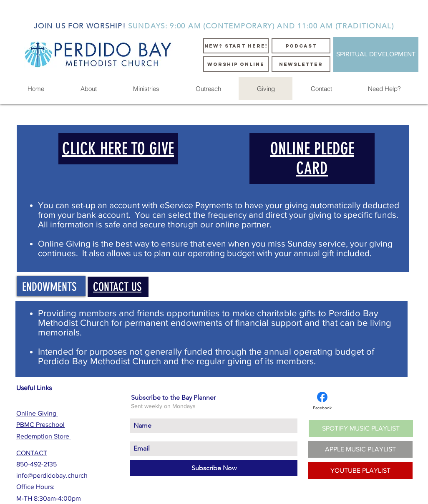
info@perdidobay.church (52, 475)
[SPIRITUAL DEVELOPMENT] (376, 54)
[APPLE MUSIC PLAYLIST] (360, 449)
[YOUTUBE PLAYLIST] (360, 471)
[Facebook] (322, 401)
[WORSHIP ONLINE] (236, 64)
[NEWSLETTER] (301, 64)
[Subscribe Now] (214, 468)
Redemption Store (44, 436)
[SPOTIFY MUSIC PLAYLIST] (361, 428)
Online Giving (37, 413)
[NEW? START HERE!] (236, 46)
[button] (88, 89)
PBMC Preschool (40, 425)
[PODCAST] (301, 46)
